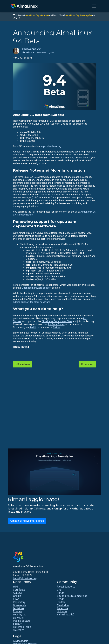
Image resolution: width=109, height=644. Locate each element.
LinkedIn (62, 611)
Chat (60, 590)
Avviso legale (21, 641)
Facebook (63, 608)
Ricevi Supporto (66, 587)
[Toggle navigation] (94, 6)
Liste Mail (19, 618)
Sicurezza (19, 630)
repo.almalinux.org (51, 146)
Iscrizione (19, 608)
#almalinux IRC (66, 615)
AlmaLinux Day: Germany (37, 15)
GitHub (17, 596)
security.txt (19, 615)
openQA (18, 624)
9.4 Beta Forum (56, 324)
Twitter (57, 327)
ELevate (18, 611)
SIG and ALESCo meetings (72, 596)
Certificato (19, 590)
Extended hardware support (36, 288)
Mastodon (63, 605)
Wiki (15, 587)
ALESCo (18, 593)
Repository (19, 602)
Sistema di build (22, 627)
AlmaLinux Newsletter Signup (27, 521)
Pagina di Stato (22, 621)
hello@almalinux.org (25, 578)
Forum (61, 593)
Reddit (33, 327)
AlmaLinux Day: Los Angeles (79, 15)
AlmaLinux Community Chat (57, 321)
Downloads (19, 605)
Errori (16, 599)
